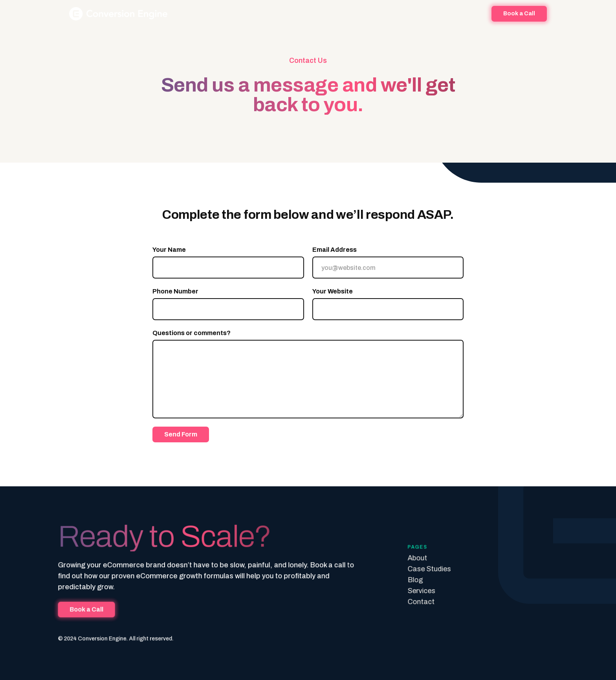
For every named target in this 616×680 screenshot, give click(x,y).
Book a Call (90, 609)
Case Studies (427, 569)
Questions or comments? (192, 333)
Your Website (333, 291)
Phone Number (175, 291)
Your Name (169, 250)
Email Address (335, 250)
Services (419, 591)
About (268, 14)
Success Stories (312, 14)
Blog (389, 14)
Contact (419, 601)
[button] (359, 14)
